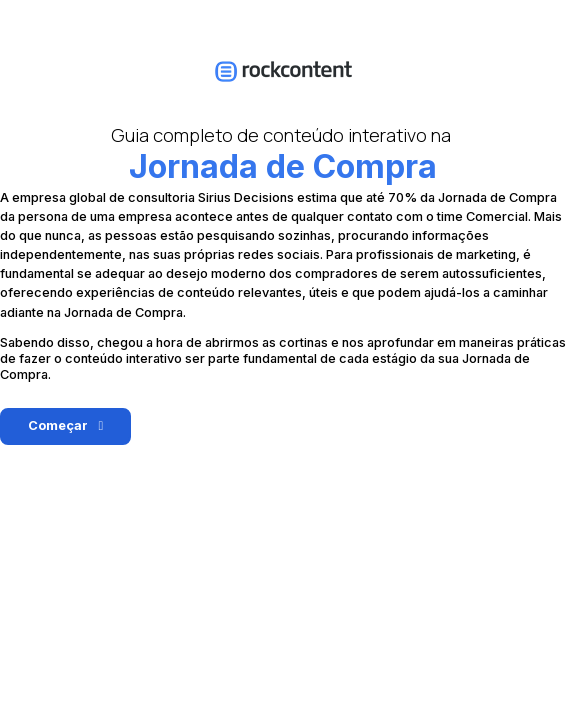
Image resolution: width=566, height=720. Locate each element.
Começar (58, 425)
